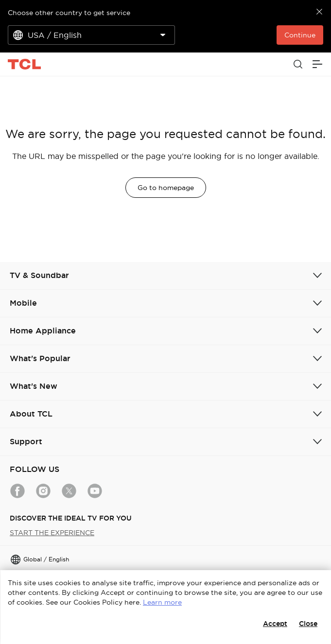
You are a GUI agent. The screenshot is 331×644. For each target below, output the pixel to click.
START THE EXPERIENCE (52, 533)
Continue (300, 35)
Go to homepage (166, 188)
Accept (275, 624)
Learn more (162, 602)
